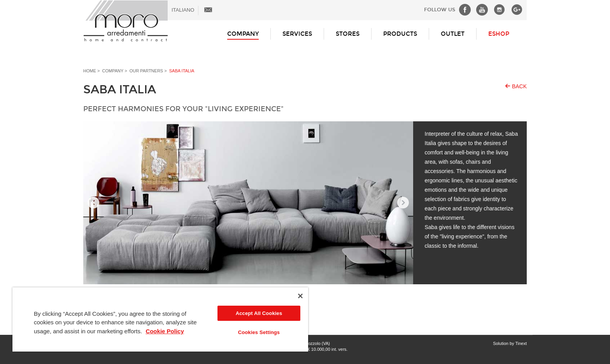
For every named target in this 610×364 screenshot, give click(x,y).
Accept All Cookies (259, 313)
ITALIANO (183, 10)
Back (519, 86)
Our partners (146, 71)
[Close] (300, 296)
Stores (348, 34)
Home (90, 71)
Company (243, 34)
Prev (93, 203)
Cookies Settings (259, 332)
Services (297, 34)
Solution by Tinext (510, 343)
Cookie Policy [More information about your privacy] (165, 331)
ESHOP (499, 34)
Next (403, 203)
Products (400, 34)
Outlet (453, 34)
